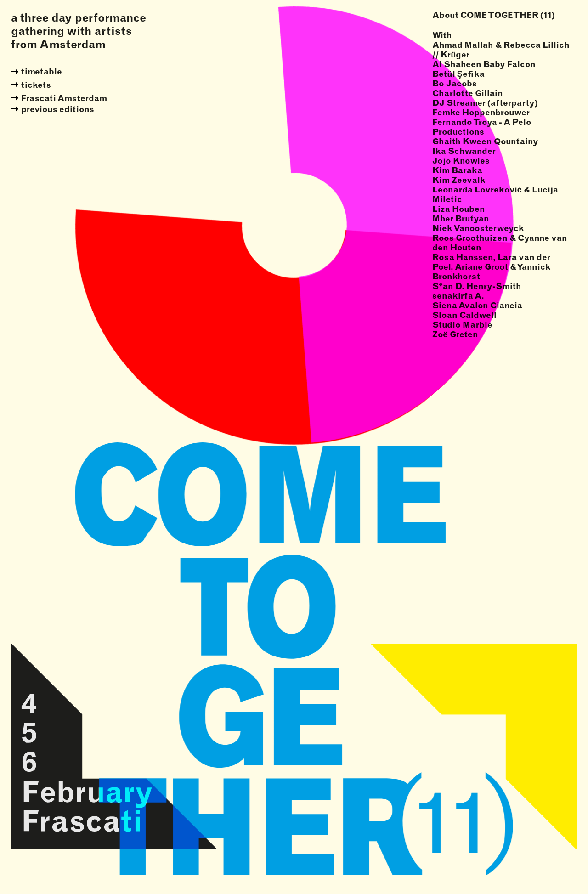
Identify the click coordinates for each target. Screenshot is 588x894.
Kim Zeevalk (459, 180)
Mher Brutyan (461, 218)
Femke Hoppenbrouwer (481, 112)
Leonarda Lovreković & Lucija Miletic (495, 194)
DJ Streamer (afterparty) (485, 103)
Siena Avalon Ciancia (477, 305)
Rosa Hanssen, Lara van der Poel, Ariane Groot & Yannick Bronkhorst (492, 267)
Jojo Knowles (461, 161)
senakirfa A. (458, 296)
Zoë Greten (455, 334)
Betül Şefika (458, 74)
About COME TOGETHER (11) (494, 15)
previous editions (58, 109)
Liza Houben (459, 209)
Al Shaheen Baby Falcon (484, 64)
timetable (42, 71)
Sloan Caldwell (464, 315)
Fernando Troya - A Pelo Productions (482, 127)
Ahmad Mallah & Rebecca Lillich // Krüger (501, 50)
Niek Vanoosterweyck (478, 228)
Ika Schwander (464, 151)
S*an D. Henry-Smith (477, 286)
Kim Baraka (457, 170)
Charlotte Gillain (468, 93)
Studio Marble (462, 325)
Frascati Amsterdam (64, 98)
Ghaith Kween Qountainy (485, 141)
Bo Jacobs (455, 83)
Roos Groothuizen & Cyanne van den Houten (500, 243)
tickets (36, 85)
